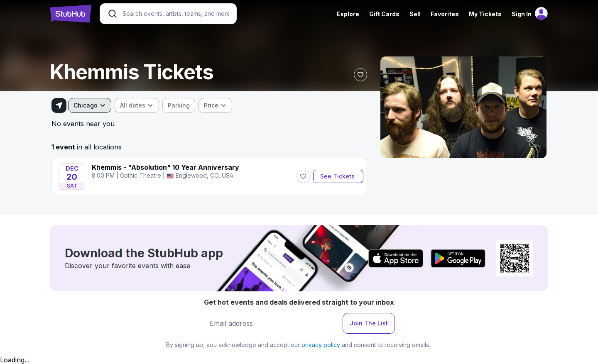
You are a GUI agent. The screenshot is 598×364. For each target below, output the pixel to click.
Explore (348, 14)
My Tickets (485, 14)
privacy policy (321, 345)
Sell (415, 14)
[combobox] (90, 105)
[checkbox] (179, 105)
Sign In (522, 14)
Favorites (445, 14)
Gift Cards (384, 14)
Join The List (369, 323)
